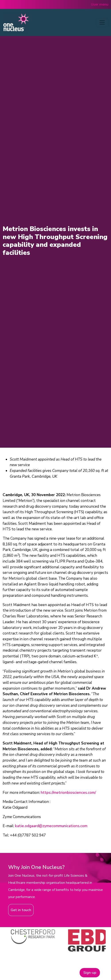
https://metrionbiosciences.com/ (68, 793)
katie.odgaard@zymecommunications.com (51, 826)
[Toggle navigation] (102, 22)
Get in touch (21, 910)
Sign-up (90, 973)
